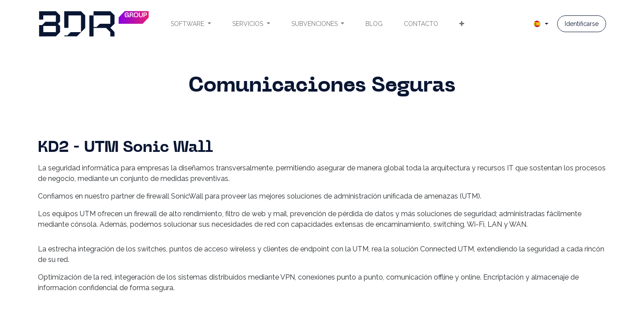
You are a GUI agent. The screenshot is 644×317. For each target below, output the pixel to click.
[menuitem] (191, 24)
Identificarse (582, 24)
